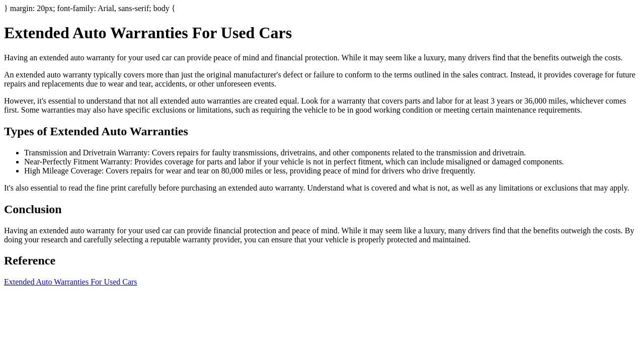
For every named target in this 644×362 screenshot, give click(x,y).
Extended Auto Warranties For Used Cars (71, 282)
